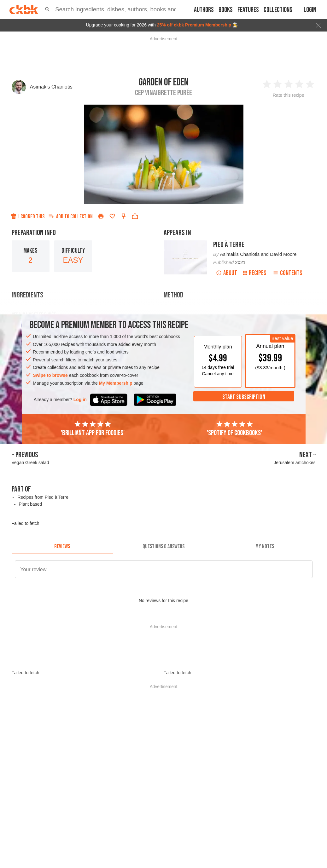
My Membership (116, 383)
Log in (80, 400)
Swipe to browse (50, 375)
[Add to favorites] (112, 216)
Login (310, 10)
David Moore (283, 254)
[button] (47, 9)
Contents (287, 273)
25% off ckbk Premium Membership (194, 25)
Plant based (30, 504)
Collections (278, 10)
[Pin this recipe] (124, 216)
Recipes (255, 273)
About (227, 273)
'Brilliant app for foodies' (93, 429)
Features (248, 10)
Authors (204, 10)
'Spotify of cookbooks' (234, 429)
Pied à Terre (229, 245)
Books (226, 10)
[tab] (62, 547)
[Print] (101, 216)
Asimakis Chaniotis (51, 87)
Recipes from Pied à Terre (43, 497)
